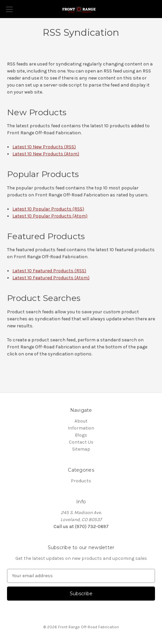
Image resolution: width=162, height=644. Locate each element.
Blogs (81, 435)
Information (81, 428)
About (81, 421)
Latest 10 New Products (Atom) (46, 154)
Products (81, 481)
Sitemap (81, 449)
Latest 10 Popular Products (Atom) (50, 216)
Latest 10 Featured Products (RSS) (49, 271)
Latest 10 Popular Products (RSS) (48, 209)
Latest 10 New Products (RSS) (44, 147)
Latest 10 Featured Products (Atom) (51, 278)
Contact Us (81, 442)
